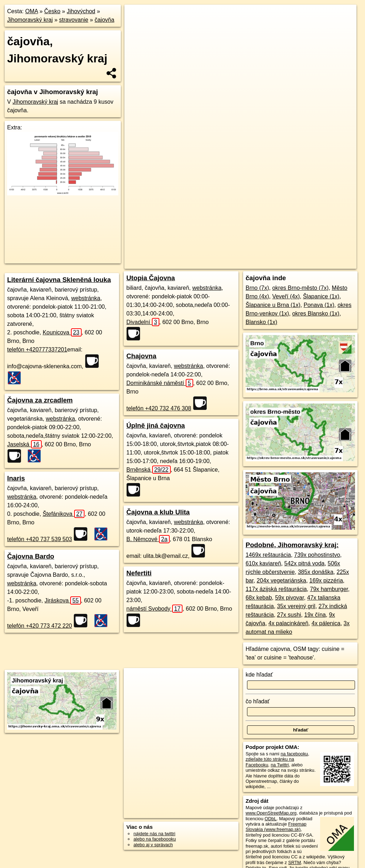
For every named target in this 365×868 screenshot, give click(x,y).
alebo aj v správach (153, 845)
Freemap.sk (237, 256)
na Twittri (280, 765)
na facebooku (294, 754)
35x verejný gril (296, 606)
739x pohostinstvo (317, 555)
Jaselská (24, 444)
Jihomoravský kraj (30, 20)
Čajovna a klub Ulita (158, 512)
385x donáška (316, 572)
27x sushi (289, 615)
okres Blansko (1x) (316, 314)
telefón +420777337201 (37, 350)
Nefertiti (139, 573)
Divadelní (143, 322)
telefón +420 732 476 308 (159, 408)
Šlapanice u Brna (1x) (273, 305)
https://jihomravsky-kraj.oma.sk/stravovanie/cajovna (307, 256)
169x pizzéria (326, 581)
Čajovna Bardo (31, 556)
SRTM (294, 862)
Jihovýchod (81, 11)
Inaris (16, 478)
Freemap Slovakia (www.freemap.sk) (276, 827)
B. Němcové (148, 539)
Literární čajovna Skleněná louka (59, 280)
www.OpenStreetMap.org (271, 813)
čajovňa (104, 20)
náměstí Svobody (154, 609)
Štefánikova (64, 514)
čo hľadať (258, 701)
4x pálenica (326, 623)
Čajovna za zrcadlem (40, 400)
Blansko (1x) (261, 322)
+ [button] (137, 17)
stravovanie (74, 20)
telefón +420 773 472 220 (40, 626)
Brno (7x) (257, 288)
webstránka (86, 298)
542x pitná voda (304, 563)
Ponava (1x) (319, 305)
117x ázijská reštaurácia (276, 589)
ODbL (270, 819)
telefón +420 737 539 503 (40, 539)
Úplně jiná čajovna (155, 425)
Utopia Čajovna (150, 278)
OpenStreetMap (200, 256)
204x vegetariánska (281, 581)
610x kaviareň (263, 563)
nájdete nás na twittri (154, 834)
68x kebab (259, 598)
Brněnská (148, 470)
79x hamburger (329, 589)
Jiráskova (63, 600)
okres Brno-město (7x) (300, 288)
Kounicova (62, 332)
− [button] (137, 28)
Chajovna (141, 356)
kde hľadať (259, 675)
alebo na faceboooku (155, 839)
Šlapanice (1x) (321, 296)
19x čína (315, 615)
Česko (52, 11)
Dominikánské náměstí (160, 383)
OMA (32, 11)
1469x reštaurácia (268, 555)
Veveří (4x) (286, 296)
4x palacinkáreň (288, 623)
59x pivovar (290, 598)
